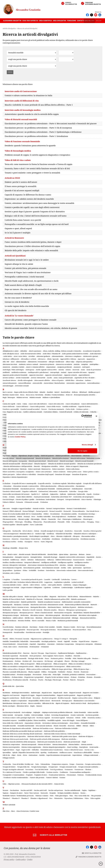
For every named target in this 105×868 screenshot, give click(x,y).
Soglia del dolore (8, 750)
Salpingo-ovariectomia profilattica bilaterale (57, 712)
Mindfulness (7, 618)
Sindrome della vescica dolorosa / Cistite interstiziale (62, 734)
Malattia (96, 597)
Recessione (37, 698)
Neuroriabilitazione (64, 630)
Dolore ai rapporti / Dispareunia (77, 466)
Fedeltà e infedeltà (9, 517)
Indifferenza (15, 560)
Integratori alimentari (32, 562)
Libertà (26, 585)
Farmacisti (67, 511)
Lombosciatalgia (67, 587)
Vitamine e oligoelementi (39, 798)
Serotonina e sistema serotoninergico (55, 723)
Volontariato (58, 798)
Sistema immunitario (60, 744)
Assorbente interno (9, 380)
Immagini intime (36, 557)
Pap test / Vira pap (37, 653)
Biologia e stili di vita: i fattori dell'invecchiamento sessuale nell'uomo (36, 216)
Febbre (46, 514)
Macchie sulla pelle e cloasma (13, 597)
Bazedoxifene (66, 392)
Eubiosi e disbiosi (9, 502)
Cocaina (5, 425)
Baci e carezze (8, 392)
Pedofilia (68, 658)
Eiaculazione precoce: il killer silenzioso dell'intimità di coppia (32, 246)
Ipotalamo (18, 570)
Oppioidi (67, 641)
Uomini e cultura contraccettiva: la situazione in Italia (28, 95)
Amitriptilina (94, 364)
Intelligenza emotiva (82, 562)
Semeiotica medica (94, 718)
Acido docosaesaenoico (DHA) (31, 354)
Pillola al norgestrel (60, 664)
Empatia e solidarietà (30, 491)
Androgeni (86, 367)
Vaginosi (5, 793)
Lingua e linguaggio (80, 585)
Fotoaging (90, 522)
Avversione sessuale (22, 386)
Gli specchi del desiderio (16, 310)
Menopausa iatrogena (10, 613)
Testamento (69, 770)
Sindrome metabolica (69, 739)
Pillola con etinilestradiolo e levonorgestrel (50, 666)
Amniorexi (6, 367)
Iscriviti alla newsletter (71, 3)
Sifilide (79, 726)
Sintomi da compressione (11, 744)
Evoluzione (44, 502)
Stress (25, 755)
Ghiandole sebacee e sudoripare (85, 534)
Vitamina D (16, 798)
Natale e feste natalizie (47, 627)
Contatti (80, 21)
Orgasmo (94, 641)
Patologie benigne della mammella (15, 658)
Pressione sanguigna (24, 674)
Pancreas (26, 653)
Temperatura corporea (60, 764)
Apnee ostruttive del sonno (77, 372)
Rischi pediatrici (93, 703)
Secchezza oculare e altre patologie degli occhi (19, 718)
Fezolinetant (72, 517)
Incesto (99, 557)
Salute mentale (8, 715)
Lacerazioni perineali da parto (32, 579)
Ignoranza (74, 554)
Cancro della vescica (54, 406)
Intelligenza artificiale (49, 562)
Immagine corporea (22, 557)
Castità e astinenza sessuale (33, 412)
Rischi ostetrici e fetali (78, 703)
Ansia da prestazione (94, 370)
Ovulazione (45, 647)
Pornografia (52, 672)
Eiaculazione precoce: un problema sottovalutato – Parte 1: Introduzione (36, 136)
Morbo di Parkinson (9, 621)
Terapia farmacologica (39, 767)
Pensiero (95, 658)
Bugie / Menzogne (9, 397)
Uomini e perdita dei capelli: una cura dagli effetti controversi (32, 207)
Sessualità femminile (88, 723)
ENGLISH (99, 21)
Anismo (68, 370)
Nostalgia (46, 632)
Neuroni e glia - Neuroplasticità (14, 630)
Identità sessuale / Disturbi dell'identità (32, 554)
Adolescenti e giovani (90, 356)
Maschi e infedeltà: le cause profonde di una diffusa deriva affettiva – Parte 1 (39, 105)
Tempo (72, 764)
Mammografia (8, 605)
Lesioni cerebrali (78, 582)
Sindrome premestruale (72, 742)
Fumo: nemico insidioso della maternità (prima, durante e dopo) (33, 242)
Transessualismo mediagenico (80, 772)
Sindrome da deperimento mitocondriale (17, 728)
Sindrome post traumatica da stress (50, 742)
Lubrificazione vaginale (83, 587)
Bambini (50, 392)
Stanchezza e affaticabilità (83, 752)
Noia (89, 630)
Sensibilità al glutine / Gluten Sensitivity (32, 720)
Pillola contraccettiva (74, 666)
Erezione (96, 494)
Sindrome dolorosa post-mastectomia (15, 739)
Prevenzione (37, 674)
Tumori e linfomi (52, 778)
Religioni (97, 698)
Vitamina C (6, 798)
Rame (66, 693)
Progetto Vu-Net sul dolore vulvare (57, 677)
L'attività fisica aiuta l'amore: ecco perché (23, 220)
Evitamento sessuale (32, 502)
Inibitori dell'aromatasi (64, 560)
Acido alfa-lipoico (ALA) (11, 354)
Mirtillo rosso (29, 618)
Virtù (52, 796)
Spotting (44, 752)
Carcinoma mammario (56, 409)
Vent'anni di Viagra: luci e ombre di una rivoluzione (28, 272)
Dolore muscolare (58, 469)
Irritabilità (33, 570)
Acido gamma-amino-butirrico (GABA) (75, 354)
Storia (19, 755)
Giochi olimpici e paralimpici (39, 536)
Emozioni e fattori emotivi (12, 491)
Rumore (39, 706)
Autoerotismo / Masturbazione (54, 383)
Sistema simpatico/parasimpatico (54, 747)
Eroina (5, 497)
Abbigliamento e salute (11, 351)
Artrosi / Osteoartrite (38, 378)
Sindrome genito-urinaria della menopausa (45, 739)
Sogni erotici (26, 750)
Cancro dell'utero (22, 406)
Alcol (13, 362)
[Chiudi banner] (96, 416)
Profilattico (6, 677)
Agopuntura (91, 359)
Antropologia (55, 372)
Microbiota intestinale (69, 615)
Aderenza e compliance (73, 356)
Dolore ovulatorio (59, 472)
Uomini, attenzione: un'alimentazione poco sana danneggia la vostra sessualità (39, 203)
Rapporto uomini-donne (11, 698)
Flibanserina (38, 522)
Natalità (59, 627)
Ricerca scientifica (35, 703)
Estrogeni (60, 499)
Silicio (92, 726)
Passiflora (69, 656)
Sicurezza (71, 726)
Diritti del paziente (47, 456)
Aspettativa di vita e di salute (85, 378)
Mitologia (75, 618)
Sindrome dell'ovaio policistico (54, 731)
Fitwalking (28, 522)
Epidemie (45, 494)
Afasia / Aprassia (53, 359)
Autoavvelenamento (10, 383)
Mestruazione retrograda (63, 613)
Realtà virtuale (26, 698)
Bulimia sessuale (35, 397)
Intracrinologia (80, 565)
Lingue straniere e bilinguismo (32, 587)
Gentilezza (50, 534)
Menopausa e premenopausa (76, 610)
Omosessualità (35, 641)
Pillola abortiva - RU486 (11, 664)
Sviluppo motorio (9, 758)
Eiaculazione (80, 486)
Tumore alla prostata (37, 778)
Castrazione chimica (51, 412)
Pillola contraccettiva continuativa (38, 669)
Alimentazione (21, 362)
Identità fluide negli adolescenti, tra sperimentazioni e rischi (32, 281)
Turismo (62, 778)
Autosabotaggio (8, 386)
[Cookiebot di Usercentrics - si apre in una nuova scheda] (83, 416)
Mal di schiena (73, 597)
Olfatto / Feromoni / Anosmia (19, 639)
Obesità (5, 639)
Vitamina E (25, 798)
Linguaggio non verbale (11, 587)
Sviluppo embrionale (91, 755)
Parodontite (24, 656)
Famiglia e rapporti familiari (21, 509)
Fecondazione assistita (69, 514)
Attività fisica (70, 380)
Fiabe (80, 517)
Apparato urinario (71, 375)
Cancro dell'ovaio (9, 406)
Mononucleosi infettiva (88, 618)
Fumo (97, 522)
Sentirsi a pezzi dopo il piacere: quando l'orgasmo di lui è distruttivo (35, 212)
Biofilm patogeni (94, 392)
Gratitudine (46, 539)
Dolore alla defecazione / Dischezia (15, 469)
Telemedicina (45, 764)
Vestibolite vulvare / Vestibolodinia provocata (18, 796)
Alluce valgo (70, 362)
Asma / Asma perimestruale (63, 378)
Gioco (53, 536)
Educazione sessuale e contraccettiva (26, 486)
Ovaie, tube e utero (10, 647)
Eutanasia (20, 502)
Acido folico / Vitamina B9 (52, 354)
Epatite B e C (36, 494)
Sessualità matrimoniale (26, 726)
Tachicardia (7, 764)
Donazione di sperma (80, 474)
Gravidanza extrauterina (70, 539)
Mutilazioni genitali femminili (68, 621)
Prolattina (82, 677)
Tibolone (88, 770)
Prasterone (85, 672)
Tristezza (81, 775)
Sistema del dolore (44, 744)
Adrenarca (42, 359)
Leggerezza (48, 582)
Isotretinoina (51, 570)
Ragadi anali (58, 693)
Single (84, 742)
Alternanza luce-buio (10, 364)
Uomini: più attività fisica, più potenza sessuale (25, 268)
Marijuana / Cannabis (22, 605)
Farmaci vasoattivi (56, 511)
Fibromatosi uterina (10, 519)
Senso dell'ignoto (82, 720)
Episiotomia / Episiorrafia (76, 494)
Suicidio (42, 755)
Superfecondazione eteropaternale (59, 755)
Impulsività (90, 557)
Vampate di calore (16, 793)
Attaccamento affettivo (42, 380)
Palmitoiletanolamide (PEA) (12, 653)
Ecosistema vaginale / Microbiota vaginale (67, 483)
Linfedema (67, 585)
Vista (71, 796)
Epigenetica (54, 494)
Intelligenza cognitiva (66, 562)
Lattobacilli (56, 579)
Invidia (64, 568)
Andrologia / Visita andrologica (13, 370)
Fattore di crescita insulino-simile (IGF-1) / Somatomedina (22, 514)
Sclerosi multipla (37, 715)
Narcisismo (34, 627)
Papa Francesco (51, 653)
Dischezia (86, 456)
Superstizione (77, 755)
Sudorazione (33, 755)
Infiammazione (40, 560)
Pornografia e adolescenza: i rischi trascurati (24, 277)
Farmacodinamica (79, 511)
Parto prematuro (35, 656)
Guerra (37, 542)
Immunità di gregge (51, 557)
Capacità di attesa (84, 406)
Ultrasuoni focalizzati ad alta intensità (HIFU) (37, 784)
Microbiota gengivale (53, 615)
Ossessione (51, 644)
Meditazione (7, 610)
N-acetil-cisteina (8, 627)
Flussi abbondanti (50, 522)
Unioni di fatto (59, 784)
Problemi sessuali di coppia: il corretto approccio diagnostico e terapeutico (37, 155)
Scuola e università (77, 715)
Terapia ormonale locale (68, 767)
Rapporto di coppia (28, 695)
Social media (94, 747)
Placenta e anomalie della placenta (15, 672)
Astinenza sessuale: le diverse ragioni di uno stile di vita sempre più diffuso (38, 294)
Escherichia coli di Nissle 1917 (61, 497)
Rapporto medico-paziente (66, 695)
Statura (96, 752)
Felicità (20, 517)
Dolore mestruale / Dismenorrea (39, 469)
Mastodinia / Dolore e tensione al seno (16, 607)
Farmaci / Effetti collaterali (12, 511)
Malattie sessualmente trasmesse (49, 602)
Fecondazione (55, 514)
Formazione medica (79, 522)
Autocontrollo (37, 383)
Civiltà (6, 423)
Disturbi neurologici (67, 461)
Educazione (7, 486)
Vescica (83, 793)
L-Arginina (6, 579)
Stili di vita (6, 755)
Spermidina (7, 752)
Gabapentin (7, 531)
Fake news (6, 509)
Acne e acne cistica (20, 356)
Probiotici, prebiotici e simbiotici (74, 674)
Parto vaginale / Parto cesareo (53, 656)
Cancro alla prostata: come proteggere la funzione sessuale (31, 320)
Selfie (84, 718)
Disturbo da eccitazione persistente (90, 464)
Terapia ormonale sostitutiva (88, 767)
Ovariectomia (23, 647)
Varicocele (44, 793)
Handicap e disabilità (10, 548)
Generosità (78, 531)
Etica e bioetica (87, 499)
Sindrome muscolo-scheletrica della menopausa (19, 742)
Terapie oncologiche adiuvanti (13, 770)
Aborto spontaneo (35, 351)
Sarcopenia (19, 715)
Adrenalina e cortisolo (29, 359)
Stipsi (14, 755)
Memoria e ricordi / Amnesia (32, 610)
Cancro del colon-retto (56, 404)
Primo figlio (57, 674)
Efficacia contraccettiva (66, 486)
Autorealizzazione (93, 383)
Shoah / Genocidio (60, 726)
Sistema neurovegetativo (11, 747)
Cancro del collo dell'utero (38, 404)
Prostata (90, 677)
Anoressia (76, 370)
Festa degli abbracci (59, 517)
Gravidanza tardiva (9, 542)
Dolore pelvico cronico (91, 472)
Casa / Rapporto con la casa (12, 412)
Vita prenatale (96, 796)
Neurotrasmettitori (79, 630)
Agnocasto (81, 359)
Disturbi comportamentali (25, 458)
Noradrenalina (19, 632)
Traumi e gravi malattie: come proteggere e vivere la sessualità (32, 173)
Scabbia (27, 715)
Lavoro (74, 579)
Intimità (70, 565)
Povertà (76, 672)
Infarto (23, 560)
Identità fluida (52, 554)
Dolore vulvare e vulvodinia (26, 474)
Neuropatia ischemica (48, 630)
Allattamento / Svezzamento (37, 362)
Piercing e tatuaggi (78, 661)
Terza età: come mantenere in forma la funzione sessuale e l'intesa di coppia (39, 164)
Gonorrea (15, 539)
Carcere (44, 409)
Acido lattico (8, 356)
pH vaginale (59, 661)
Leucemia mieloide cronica (12, 585)
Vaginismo (92, 790)
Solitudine (35, 750)
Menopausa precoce (26, 613)
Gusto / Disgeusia (47, 542)
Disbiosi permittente (63, 456)
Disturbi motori (53, 461)
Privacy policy (9, 859)
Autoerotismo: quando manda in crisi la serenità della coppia (32, 114)
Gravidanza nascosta (88, 539)
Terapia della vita (23, 767)
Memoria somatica (50, 610)
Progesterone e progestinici (34, 677)
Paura (47, 658)
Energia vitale (83, 491)
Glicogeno (76, 536)
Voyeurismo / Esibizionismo (74, 798)
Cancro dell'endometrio (90, 404)
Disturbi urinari (27, 464)
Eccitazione (7, 483)
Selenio (78, 718)
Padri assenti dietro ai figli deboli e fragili (23, 285)
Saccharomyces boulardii (11, 712)
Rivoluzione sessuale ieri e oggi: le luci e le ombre (27, 260)
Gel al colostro (28, 531)
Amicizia (77, 364)
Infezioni (31, 560)
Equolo (89, 494)
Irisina (25, 570)
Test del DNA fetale (42, 770)
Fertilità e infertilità (44, 517)
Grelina (20, 542)
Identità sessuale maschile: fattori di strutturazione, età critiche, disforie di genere (41, 328)
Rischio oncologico (9, 706)
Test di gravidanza (57, 770)
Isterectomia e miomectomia (66, 570)
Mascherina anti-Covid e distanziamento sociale (47, 605)
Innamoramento (79, 560)
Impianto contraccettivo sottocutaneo (72, 557)
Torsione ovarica (52, 772)
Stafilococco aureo (66, 752)
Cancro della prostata (37, 406)
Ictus (4, 554)
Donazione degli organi (46, 474)
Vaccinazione (15, 790)
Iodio (69, 568)
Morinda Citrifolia (24, 621)
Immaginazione (8, 557)
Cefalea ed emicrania (81, 412)
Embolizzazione (77, 489)
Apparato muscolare (36, 375)
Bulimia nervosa (22, 397)
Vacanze (5, 790)
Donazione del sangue (63, 474)
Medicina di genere (69, 607)
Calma (25, 404)
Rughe (33, 706)
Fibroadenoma (88, 517)
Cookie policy (21, 859)
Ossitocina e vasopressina (65, 644)
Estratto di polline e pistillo (25, 499)
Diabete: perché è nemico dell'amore (21, 182)
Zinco (13, 811)
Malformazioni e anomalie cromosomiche (76, 602)
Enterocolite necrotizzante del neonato (16, 494)
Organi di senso (84, 641)
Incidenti (6, 560)
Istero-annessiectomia (86, 570)
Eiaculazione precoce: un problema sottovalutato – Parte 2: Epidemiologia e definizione (43, 132)
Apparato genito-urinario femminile (15, 375)
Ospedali (33, 644)
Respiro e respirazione (19, 701)
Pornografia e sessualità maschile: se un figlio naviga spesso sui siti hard (37, 224)
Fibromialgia (35, 519)
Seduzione (70, 718)
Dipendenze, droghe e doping (29, 456)
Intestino (63, 565)
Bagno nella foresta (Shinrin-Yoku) (26, 392)
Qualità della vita (9, 686)
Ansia (83, 370)
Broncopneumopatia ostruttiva (85, 395)
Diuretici (37, 466)
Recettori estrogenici (49, 698)
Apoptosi (91, 372)
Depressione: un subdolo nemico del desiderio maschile (29, 199)
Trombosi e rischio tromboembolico (16, 778)
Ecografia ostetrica (45, 483)
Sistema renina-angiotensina (31, 747)
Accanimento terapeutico (92, 351)
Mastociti (94, 605)
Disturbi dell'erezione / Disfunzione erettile (85, 458)
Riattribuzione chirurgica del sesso (15, 703)
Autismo (88, 380)
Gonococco (6, 539)
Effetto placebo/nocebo (48, 486)
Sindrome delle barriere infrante (39, 736)
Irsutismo (41, 570)
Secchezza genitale (92, 715)
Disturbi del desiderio (43, 458)
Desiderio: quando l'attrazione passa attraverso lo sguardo (30, 146)
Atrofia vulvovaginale (25, 380)
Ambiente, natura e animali (28, 364)
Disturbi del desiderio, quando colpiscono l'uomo (26, 324)
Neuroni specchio (33, 630)
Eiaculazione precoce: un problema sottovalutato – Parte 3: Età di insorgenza (38, 128)
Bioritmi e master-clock (11, 395)
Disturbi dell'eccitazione (61, 458)
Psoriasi (66, 680)
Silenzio (85, 726)
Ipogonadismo (8, 570)
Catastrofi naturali (66, 412)
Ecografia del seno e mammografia (24, 483)
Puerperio (81, 680)
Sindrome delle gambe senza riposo (65, 736)
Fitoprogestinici (8, 522)
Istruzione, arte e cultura (11, 573)
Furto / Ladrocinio (36, 525)
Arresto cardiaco (8, 378)
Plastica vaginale (34, 672)
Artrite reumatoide (23, 378)
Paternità (77, 656)
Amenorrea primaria (47, 364)
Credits (30, 859)
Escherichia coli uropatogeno (84, 497)
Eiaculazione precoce (28, 489)
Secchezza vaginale (43, 718)
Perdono (18, 661)
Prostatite (97, 677)
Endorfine (73, 491)
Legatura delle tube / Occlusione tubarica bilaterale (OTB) (23, 582)
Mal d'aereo (62, 597)
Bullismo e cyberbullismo (51, 397)
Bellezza (75, 392)
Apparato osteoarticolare (54, 375)
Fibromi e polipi (24, 519)
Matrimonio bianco (54, 607)
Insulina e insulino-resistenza (13, 562)
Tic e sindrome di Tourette (12, 772)
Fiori (59, 519)
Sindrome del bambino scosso (43, 728)
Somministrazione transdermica (52, 750)
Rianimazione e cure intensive (84, 701)
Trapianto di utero (41, 775)
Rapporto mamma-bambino (46, 695)
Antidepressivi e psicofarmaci (38, 372)
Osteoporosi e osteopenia (84, 644)
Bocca (22, 395)
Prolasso (74, 677)
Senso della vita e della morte (13, 723)
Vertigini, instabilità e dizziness (68, 793)
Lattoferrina (66, 579)
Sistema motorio (87, 744)
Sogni (18, 750)
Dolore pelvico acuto (74, 472)
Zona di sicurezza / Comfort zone (28, 811)
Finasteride (52, 519)
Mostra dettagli (87, 445)
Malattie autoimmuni (78, 599)
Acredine (32, 356)
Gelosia (37, 531)
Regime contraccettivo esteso (82, 698)
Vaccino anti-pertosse (56, 790)
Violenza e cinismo (42, 796)
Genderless (69, 531)
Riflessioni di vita (48, 703)
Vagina (84, 790)
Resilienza (6, 701)
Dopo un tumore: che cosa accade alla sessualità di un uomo (31, 289)
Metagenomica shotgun (11, 615)
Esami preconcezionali (42, 497)
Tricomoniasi (71, 775)
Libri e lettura (35, 585)
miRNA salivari (18, 618)
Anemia (61, 370)
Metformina (25, 615)
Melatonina (17, 610)
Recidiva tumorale (64, 698)
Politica (44, 672)
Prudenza (33, 680)
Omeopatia (73, 639)
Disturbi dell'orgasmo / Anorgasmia (15, 461)
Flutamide (61, 522)
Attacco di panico (58, 380)
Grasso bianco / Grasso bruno (30, 539)
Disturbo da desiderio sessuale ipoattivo (62, 464)
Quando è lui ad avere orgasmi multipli (22, 190)
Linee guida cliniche (55, 585)
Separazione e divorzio (33, 723)
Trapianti (29, 775)
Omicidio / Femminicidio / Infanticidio (15, 641)
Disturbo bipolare (40, 464)
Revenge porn (67, 701)
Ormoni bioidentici (9, 644)
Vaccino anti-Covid (40, 790)
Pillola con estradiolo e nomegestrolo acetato (18, 666)
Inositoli (89, 560)
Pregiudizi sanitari (9, 674)
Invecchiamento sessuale (51, 568)
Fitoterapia (19, 522)
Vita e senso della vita (82, 796)
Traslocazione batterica (57, 775)
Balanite (43, 392)
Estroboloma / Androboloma (46, 499)
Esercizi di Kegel (8, 499)
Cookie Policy (20, 437)
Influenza (51, 560)
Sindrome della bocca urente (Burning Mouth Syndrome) (23, 734)
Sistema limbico (74, 744)
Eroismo (12, 497)
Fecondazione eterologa (87, 514)
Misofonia (39, 618)
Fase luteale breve (93, 511)
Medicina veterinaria (85, 607)
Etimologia (97, 499)
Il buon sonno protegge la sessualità (21, 186)
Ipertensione (77, 568)
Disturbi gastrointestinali (37, 461)
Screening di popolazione (60, 715)
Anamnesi (77, 367)
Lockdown (56, 587)
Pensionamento (8, 661)
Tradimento (64, 772)
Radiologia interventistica (21, 693)
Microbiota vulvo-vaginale (88, 615)
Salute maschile (93, 712)
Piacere (67, 661)
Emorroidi (88, 489)
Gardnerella (17, 531)
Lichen (44, 585)
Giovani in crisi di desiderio (17, 302)
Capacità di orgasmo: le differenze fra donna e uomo (28, 195)
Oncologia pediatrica (49, 641)
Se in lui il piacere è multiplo (18, 233)
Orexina (74, 641)
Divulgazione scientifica (50, 466)
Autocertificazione (25, 383)
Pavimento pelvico (57, 658)
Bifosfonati (83, 392)
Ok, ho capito (82, 451)
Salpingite (37, 712)
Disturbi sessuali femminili (84, 461)
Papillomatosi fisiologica (66, 653)
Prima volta (47, 674)
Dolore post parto (9, 474)
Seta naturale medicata (44, 726)
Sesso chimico (75, 723)
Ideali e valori (12, 554)
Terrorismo (29, 770)
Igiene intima (64, 554)
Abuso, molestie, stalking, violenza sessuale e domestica (62, 351)
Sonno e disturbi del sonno (74, 750)
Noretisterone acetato (34, 632)
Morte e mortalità (38, 621)
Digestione (6, 456)
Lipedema (47, 587)
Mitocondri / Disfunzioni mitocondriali (57, 618)
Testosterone (79, 770)
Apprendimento (84, 375)
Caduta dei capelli (9, 404)
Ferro (33, 517)
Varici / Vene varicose (32, 793)
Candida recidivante (69, 406)
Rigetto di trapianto (62, 703)
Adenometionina (58, 356)
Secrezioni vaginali (58, 718)
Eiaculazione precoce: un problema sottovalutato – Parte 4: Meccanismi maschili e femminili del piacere (51, 124)
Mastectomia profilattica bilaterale (77, 605)
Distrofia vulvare (8, 458)
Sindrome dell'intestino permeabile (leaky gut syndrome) (22, 731)
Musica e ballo (51, 621)
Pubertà (73, 680)
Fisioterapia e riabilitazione (72, 519)
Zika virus (6, 811)
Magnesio (53, 597)
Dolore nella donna (73, 469)
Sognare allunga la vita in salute (19, 264)
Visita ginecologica (61, 796)
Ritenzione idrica (23, 706)
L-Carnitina (16, 579)
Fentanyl (27, 517)
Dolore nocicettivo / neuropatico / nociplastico (18, 472)
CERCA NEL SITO (89, 21)
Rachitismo (6, 693)
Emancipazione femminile (46, 489)
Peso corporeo (38, 661)
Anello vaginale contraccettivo (46, 370)
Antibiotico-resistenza (19, 372)
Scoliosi (47, 715)
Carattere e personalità (11, 409)
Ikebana (82, 554)
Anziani (64, 372)
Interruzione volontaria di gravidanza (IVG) (43, 565)
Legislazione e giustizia (62, 582)
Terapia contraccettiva (93, 764)
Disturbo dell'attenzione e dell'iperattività (18, 466)
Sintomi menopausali (29, 744)
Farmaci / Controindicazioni (76, 509)
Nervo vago (81, 627)
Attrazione (80, 380)
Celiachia (93, 412)
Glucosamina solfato (88, 536)
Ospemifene (42, 644)
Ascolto (50, 378)
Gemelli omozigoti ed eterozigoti (52, 531)
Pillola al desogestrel (27, 664)
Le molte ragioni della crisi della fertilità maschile (27, 306)
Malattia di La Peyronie (35, 599)
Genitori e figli (40, 534)
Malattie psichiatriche (29, 602)
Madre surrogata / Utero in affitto (36, 597)
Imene (88, 554)
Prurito (41, 680)
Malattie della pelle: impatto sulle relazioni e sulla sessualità (31, 250)
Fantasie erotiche (39, 509)
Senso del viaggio (68, 720)
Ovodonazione (34, 647)
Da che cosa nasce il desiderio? (18, 298)
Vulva (87, 798)
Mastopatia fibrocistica (38, 607)
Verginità (53, 793)
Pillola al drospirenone (44, 664)
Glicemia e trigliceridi (64, 536)
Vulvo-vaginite (95, 798)
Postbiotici (62, 672)
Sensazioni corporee (10, 720)
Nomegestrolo (7, 632)
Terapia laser (53, 767)
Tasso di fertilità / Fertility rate (23, 764)
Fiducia (44, 519)
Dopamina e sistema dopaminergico (15, 477)
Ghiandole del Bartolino (64, 534)
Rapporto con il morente (11, 695)
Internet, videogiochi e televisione (14, 565)
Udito (5, 784)
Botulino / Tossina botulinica (55, 395)
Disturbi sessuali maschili (11, 464)
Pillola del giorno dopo (81, 669)
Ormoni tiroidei (23, 644)
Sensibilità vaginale (54, 720)
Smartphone (84, 747)
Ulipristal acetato (14, 784)
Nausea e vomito (69, 627)
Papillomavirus (81, 653)
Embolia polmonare (63, 489)
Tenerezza (80, 764)
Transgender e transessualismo (13, 775)
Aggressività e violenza (68, 359)
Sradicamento (53, 752)
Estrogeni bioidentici (73, 499)
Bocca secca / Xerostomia (35, 395)
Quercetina (20, 686)
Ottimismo (98, 644)
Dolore (62, 466)
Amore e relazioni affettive (35, 367)
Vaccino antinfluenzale (72, 790)
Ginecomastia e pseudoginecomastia (15, 536)
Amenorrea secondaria (64, 364)
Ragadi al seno (47, 693)
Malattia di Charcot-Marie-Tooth (14, 599)
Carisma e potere (82, 409)
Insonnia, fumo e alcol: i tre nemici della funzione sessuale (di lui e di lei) (37, 168)
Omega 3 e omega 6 (61, 639)
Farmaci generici (42, 511)
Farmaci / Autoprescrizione (56, 509)
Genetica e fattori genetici (92, 531)
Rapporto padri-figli (84, 695)
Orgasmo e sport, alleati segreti (18, 228)
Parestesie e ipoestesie (10, 656)
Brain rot (69, 395)
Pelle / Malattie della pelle (82, 658)
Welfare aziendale (9, 805)
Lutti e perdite (8, 590)
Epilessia (63, 494)
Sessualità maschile (9, 726)
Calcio (19, 404)
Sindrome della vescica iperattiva (14, 736)
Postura (69, 672)
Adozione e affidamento (11, 359)
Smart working (72, 747)
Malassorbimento (86, 597)
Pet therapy (49, 661)
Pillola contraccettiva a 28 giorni (14, 669)
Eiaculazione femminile (11, 489)
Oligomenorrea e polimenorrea (42, 639)
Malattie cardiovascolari (11, 602)
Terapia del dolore (9, 767)
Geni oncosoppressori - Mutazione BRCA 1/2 (19, 534)
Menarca (62, 610)
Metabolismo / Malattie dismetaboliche (87, 613)
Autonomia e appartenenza (76, 383)
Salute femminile (80, 712)
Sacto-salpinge (27, 712)
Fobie (68, 522)
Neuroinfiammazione (94, 627)
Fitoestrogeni (88, 519)
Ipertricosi (87, 568)
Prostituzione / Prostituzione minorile (15, 680)
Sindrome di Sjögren (86, 736)
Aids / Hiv (6, 362)
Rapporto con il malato (91, 693)
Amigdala (85, 364)
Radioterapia (36, 693)
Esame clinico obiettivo (24, 497)
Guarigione (29, 542)
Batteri (57, 392)
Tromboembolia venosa (94, 775)
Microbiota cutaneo (37, 615)
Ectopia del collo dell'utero (92, 483)
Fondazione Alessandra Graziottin (93, 3)
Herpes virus (23, 548)
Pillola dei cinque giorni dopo (62, 669)
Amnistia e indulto (18, 367)
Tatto (37, 764)
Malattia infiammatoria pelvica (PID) (57, 599)
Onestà (60, 641)
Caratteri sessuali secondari (30, 409)
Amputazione (51, 367)
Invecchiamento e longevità (12, 568)
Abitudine (24, 351)
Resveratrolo (56, 701)
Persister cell (27, 661)
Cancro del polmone (73, 404)
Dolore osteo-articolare (44, 472)
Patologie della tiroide (36, 658)
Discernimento (76, 456)
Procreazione (91, 674)
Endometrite (63, 491)
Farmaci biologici (29, 511)
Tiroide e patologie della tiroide (34, 772)
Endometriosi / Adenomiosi (48, 491)
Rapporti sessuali (75, 693)
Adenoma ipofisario (43, 356)
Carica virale (70, 409)
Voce (51, 798)
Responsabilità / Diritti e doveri (39, 701)
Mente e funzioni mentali (44, 613)
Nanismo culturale (22, 627)
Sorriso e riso (89, 750)
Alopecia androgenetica (84, 362)
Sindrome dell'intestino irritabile (66, 728)
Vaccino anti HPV (27, 790)
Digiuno (14, 456)
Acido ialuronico (96, 354)
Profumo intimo (17, 677)
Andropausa (30, 370)
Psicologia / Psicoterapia (53, 680)
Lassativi (47, 579)
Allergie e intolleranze (56, 362)
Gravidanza (56, 539)
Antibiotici (6, 372)
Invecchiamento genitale (32, 568)
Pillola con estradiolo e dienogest (80, 664)
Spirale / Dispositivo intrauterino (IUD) (26, 752)
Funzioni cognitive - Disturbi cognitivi (15, 525)
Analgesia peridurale (65, 367)
